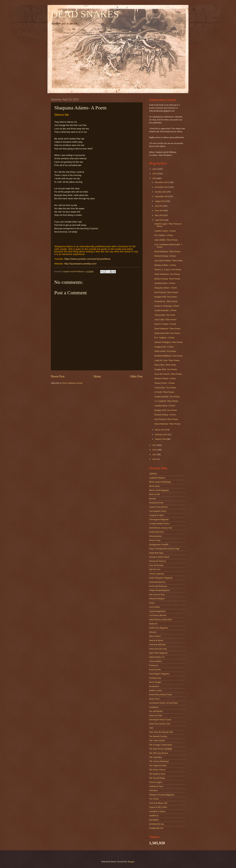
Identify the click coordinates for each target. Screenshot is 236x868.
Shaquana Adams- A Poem (166, 288)
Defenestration (155, 536)
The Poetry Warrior (157, 770)
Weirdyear (153, 790)
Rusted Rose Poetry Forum (161, 695)
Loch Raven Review (158, 615)
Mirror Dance (155, 636)
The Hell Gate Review (159, 753)
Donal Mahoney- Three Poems (167, 252)
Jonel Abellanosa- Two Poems (167, 274)
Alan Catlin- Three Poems (165, 320)
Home (97, 376)
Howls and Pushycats (158, 586)
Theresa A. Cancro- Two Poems (168, 270)
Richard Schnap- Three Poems (167, 279)
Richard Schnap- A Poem (165, 256)
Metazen (153, 632)
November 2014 (162, 187)
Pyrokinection (155, 678)
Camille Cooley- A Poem (165, 231)
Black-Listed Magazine (159, 490)
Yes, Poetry (154, 799)
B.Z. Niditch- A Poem (164, 235)
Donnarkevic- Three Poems (166, 301)
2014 (155, 178)
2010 (155, 459)
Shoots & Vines (156, 716)
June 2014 (159, 211)
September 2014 (162, 196)
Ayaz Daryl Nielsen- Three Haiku (169, 261)
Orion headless (155, 661)
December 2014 (162, 182)
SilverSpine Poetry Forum (160, 720)
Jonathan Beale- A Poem (165, 283)
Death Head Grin (156, 532)
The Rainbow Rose (157, 774)
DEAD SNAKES (85, 14)
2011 (155, 454)
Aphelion (153, 474)
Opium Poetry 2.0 (157, 657)
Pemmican (154, 665)
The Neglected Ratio (158, 766)
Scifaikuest (154, 707)
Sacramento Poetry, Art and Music (164, 703)
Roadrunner (154, 686)
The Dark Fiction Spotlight (161, 749)
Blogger (131, 862)
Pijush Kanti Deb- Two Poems (167, 333)
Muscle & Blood (156, 640)
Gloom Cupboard (157, 574)
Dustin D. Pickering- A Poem (167, 306)
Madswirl (153, 624)
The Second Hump (157, 778)
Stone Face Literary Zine (160, 724)
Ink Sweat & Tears (157, 595)
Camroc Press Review (158, 507)
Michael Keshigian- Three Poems (168, 342)
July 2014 (159, 206)
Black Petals (154, 486)
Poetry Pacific (155, 670)
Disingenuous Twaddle (159, 545)
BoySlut (153, 499)
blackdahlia (154, 820)
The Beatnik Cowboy (158, 736)
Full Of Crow (155, 569)
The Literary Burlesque (159, 761)
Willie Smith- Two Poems (165, 351)
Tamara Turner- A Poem (165, 383)
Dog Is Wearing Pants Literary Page (164, 549)
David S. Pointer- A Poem (165, 324)
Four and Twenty (156, 565)
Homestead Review (157, 582)
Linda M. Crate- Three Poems (167, 360)
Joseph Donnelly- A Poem (165, 310)
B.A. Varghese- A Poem (164, 338)
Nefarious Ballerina (157, 645)
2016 (155, 169)
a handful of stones (157, 811)
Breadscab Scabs (156, 503)
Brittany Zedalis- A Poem (165, 265)
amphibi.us (154, 816)
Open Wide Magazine (158, 653)
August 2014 (161, 201)
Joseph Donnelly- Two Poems (167, 397)
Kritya (152, 603)
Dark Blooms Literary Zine (161, 528)
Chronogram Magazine (159, 519)
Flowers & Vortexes (158, 561)
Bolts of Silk (154, 494)
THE (151, 728)
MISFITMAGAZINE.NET (161, 620)
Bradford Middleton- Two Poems (168, 356)
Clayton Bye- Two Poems (165, 388)
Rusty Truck (154, 699)
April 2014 (160, 220)
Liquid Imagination (157, 611)
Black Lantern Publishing (160, 482)
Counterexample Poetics (159, 524)
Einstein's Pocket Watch (159, 557)
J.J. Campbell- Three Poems (166, 401)
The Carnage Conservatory (161, 745)
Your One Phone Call (158, 803)
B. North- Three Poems (164, 392)
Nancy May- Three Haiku (165, 365)
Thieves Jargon (156, 782)
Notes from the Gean (158, 649)
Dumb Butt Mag (156, 553)
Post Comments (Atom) (72, 383)
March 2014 (160, 430)
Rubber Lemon (156, 690)
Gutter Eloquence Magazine (161, 578)
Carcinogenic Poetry (158, 511)
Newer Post (58, 376)
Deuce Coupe (155, 540)
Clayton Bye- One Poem (165, 315)
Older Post (136, 376)
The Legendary (156, 757)
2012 (155, 450)
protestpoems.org (156, 824)
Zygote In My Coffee (158, 807)
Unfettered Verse (156, 786)
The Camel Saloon (157, 740)
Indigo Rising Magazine (159, 590)
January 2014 (161, 439)
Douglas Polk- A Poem (164, 347)
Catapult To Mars (157, 515)
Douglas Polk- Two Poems (166, 297)
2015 (155, 174)
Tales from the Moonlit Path (161, 732)
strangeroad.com (156, 828)
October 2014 (161, 192)
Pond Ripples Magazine (159, 674)
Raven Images (155, 682)
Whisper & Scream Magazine (162, 795)
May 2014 (159, 215)
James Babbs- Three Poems (166, 240)
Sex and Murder (156, 711)
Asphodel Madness (157, 478)
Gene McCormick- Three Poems (168, 374)
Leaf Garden (154, 607)
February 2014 (161, 434)
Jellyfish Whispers (157, 599)
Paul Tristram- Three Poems (166, 292)
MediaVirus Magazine (159, 628)
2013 (155, 445)
